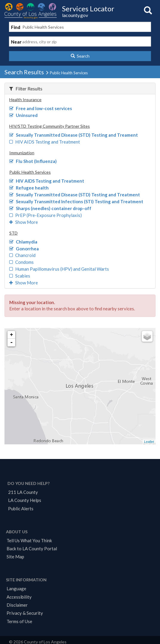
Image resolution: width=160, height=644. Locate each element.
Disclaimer (17, 605)
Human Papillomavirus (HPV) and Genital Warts (59, 269)
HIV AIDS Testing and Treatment (45, 142)
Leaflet (149, 442)
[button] (80, 56)
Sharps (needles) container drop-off (50, 208)
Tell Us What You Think (29, 540)
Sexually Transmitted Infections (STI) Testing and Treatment (76, 201)
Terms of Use (19, 621)
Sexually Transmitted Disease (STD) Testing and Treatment (75, 195)
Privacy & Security (25, 613)
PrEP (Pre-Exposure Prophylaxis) (46, 215)
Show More (24, 222)
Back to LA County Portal (32, 549)
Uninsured (23, 115)
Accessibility (19, 597)
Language (16, 588)
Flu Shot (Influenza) (33, 161)
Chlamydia (23, 242)
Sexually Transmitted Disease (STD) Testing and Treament (74, 135)
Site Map (15, 557)
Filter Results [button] (26, 88)
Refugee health (29, 188)
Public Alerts (21, 509)
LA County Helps (25, 500)
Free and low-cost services (41, 108)
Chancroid (22, 255)
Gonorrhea (24, 249)
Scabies (20, 276)
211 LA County (23, 492)
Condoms (21, 262)
